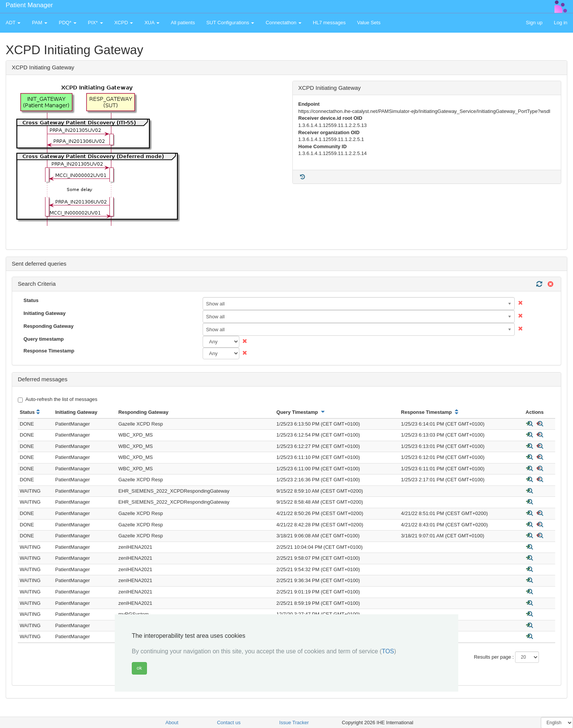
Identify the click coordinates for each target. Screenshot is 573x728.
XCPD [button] (124, 23)
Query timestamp (44, 339)
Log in (561, 23)
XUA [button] (152, 23)
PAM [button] (40, 23)
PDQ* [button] (68, 23)
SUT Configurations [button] (230, 23)
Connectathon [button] (283, 23)
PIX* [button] (95, 23)
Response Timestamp (49, 351)
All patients (183, 23)
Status (31, 300)
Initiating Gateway (44, 313)
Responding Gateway (48, 326)
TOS (388, 651)
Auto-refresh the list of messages (58, 399)
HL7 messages (329, 23)
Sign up (534, 23)
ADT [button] (13, 23)
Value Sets (369, 23)
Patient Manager (29, 5)
